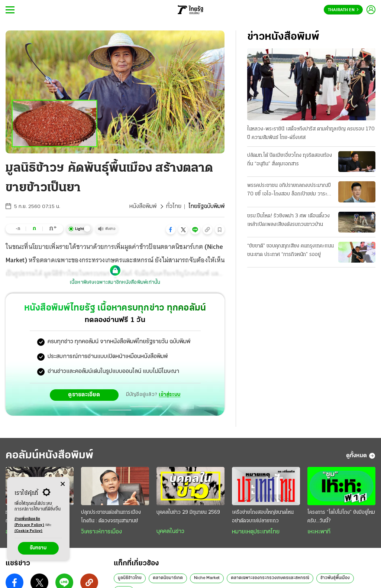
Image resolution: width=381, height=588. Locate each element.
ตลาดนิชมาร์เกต (168, 578)
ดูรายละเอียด (84, 395)
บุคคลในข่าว (170, 532)
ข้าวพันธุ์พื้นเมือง (335, 578)
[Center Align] (63, 484)
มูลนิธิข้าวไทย (130, 578)
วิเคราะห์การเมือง (101, 532)
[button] (171, 230)
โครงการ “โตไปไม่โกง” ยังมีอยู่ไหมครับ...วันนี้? (341, 517)
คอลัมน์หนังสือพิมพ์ (49, 456)
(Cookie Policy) (29, 531)
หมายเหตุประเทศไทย (256, 532)
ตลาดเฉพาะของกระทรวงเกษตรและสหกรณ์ (270, 578)
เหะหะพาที (319, 532)
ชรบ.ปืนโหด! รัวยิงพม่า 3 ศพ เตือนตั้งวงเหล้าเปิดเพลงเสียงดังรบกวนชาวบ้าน (288, 220)
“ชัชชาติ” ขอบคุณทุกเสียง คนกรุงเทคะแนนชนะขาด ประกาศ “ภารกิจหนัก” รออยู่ (290, 250)
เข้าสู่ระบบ (169, 395)
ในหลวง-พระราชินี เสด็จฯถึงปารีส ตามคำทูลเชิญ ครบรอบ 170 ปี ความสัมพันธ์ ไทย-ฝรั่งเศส (311, 133)
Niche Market (207, 578)
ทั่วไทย (174, 207)
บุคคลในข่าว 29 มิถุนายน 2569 (188, 512)
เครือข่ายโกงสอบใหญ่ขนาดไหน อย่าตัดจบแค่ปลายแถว (263, 517)
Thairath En (343, 10)
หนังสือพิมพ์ (143, 207)
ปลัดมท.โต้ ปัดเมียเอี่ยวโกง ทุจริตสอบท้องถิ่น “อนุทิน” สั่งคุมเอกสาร (290, 160)
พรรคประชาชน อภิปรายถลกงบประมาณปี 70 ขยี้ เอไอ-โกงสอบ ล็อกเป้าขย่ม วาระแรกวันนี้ (289, 191)
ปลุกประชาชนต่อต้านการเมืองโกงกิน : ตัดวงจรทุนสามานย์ (111, 517)
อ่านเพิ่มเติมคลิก (29, 523)
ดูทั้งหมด (361, 456)
